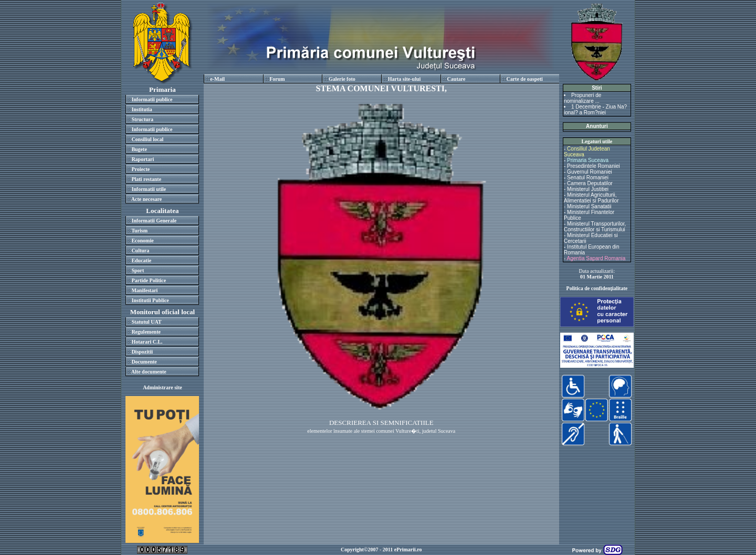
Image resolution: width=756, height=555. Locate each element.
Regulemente (146, 332)
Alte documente (149, 372)
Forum (277, 79)
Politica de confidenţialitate (597, 288)
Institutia (141, 109)
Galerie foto (342, 79)
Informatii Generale (154, 221)
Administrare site (162, 387)
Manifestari (144, 290)
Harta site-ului (405, 79)
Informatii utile (149, 189)
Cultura (140, 250)
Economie (142, 241)
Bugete (139, 149)
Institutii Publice (150, 300)
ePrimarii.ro (408, 549)
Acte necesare (146, 199)
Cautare (456, 79)
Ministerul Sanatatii (589, 206)
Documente (144, 362)
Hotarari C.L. (147, 342)
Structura (142, 119)
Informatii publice (152, 99)
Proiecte (140, 169)
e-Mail (217, 79)
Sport (138, 270)
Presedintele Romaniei (594, 166)
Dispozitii (142, 352)
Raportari (143, 159)
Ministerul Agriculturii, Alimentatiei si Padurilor (591, 198)
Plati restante (146, 179)
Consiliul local (147, 139)
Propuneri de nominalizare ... (582, 98)
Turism (139, 231)
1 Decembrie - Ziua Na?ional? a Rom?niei (595, 110)
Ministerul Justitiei (588, 189)
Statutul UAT (146, 322)
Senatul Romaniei (588, 178)
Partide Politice (149, 280)
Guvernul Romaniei (590, 172)
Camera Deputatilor (590, 183)
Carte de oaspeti (524, 79)
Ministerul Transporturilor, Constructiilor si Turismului (595, 227)
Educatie (141, 260)
